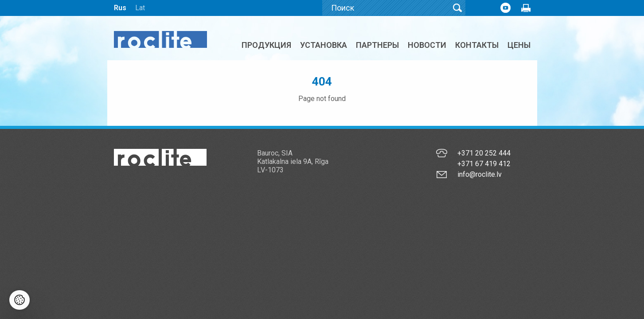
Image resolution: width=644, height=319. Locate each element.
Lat (140, 8)
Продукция (266, 45)
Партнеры (377, 45)
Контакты (477, 45)
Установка (324, 45)
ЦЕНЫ (519, 45)
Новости (427, 45)
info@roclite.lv (480, 174)
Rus (120, 8)
